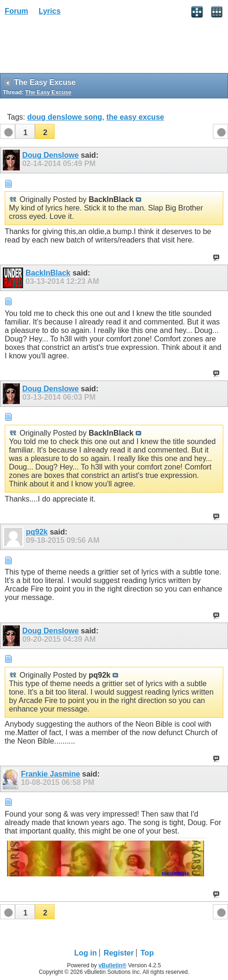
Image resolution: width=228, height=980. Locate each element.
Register (119, 953)
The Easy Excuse (48, 92)
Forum (16, 11)
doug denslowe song (65, 117)
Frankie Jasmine (50, 774)
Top (147, 953)
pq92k (37, 532)
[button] (25, 131)
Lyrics (50, 11)
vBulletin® (113, 965)
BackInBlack (48, 273)
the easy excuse (135, 117)
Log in (86, 953)
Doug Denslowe (50, 155)
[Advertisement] (75, 48)
